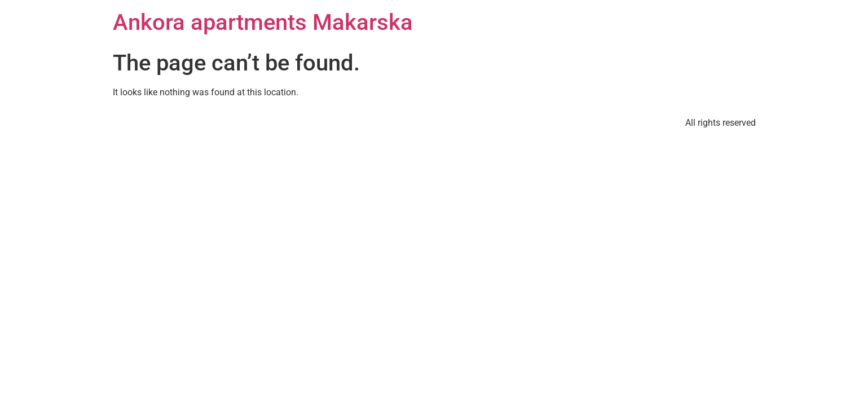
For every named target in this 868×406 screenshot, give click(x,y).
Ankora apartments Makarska (263, 22)
